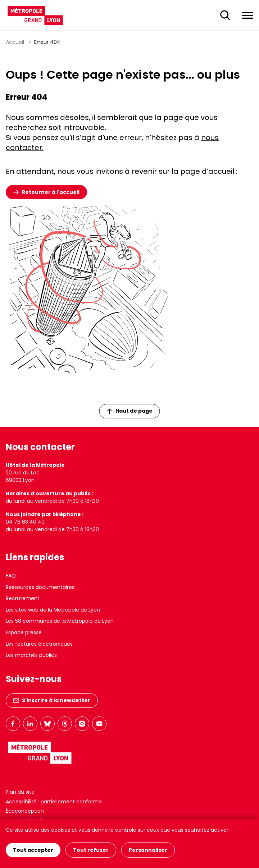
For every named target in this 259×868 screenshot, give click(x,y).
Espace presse (24, 632)
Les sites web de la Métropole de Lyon (53, 610)
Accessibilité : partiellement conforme (54, 802)
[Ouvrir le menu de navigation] (247, 15)
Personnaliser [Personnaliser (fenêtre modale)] (148, 850)
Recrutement (23, 598)
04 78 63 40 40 (25, 522)
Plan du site (20, 792)
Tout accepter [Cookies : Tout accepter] (33, 850)
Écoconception (25, 811)
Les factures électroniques (39, 644)
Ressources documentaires (40, 587)
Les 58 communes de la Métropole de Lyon (60, 621)
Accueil (15, 42)
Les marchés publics (31, 655)
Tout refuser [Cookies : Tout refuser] (91, 850)
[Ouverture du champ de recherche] (225, 15)
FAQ (11, 576)
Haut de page (130, 411)
